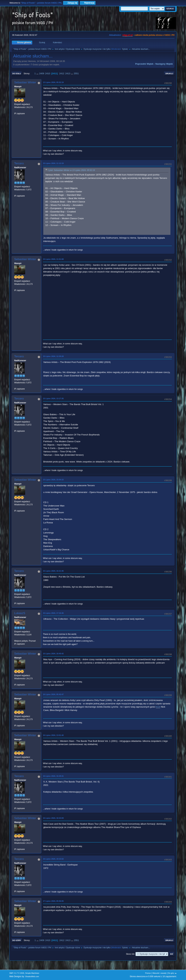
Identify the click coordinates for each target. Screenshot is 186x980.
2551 (76, 73)
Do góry (17, 940)
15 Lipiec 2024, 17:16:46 (53, 613)
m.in (158, 707)
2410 (48, 73)
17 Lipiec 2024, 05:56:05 (53, 901)
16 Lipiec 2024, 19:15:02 (53, 859)
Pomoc (148, 973)
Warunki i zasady (159, 973)
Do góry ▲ (172, 973)
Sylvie (125, 49)
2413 (68, 73)
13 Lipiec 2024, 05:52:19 (53, 82)
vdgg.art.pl (128, 35)
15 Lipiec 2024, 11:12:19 (53, 163)
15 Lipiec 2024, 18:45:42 (53, 654)
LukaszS (20, 613)
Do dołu (17, 74)
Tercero (19, 163)
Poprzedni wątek (144, 64)
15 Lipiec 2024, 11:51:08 (53, 259)
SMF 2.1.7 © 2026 (17, 973)
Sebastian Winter (25, 82)
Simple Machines (32, 973)
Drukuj (169, 74)
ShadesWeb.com (32, 976)
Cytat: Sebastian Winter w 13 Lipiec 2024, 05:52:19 (71, 170)
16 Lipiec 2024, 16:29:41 (53, 776)
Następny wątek (164, 64)
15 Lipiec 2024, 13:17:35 (53, 398)
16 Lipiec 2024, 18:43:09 (53, 818)
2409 (42, 73)
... (38, 73)
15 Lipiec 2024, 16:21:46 (53, 571)
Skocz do (130, 954)
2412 (62, 73)
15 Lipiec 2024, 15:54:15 (53, 480)
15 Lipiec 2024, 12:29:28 (53, 356)
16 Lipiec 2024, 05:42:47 (53, 694)
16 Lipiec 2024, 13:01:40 (53, 735)
